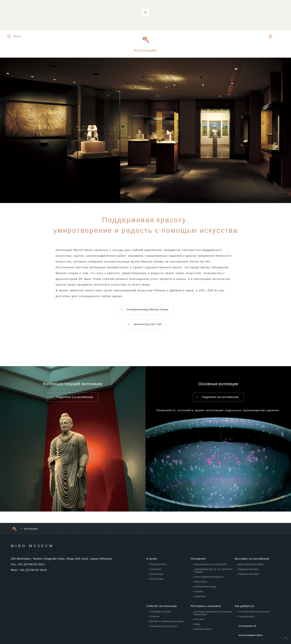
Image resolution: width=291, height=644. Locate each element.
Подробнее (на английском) (75, 402)
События (155, 621)
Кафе (197, 628)
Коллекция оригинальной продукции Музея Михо (213, 617)
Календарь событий (160, 616)
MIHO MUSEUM (39, 550)
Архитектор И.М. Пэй (147, 328)
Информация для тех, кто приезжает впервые (213, 575)
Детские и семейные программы (167, 625)
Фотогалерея (157, 583)
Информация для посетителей (210, 569)
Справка (199, 596)
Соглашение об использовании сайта (256, 629)
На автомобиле (247, 621)
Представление (158, 569)
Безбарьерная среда (205, 591)
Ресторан (199, 623)
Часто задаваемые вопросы (209, 581)
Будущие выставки (248, 573)
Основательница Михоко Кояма (147, 313)
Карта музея (201, 586)
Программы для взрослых (164, 630)
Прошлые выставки (249, 578)
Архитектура (157, 578)
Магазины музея (203, 633)
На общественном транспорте (254, 616)
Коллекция (156, 573)
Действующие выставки (251, 569)
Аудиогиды (200, 601)
